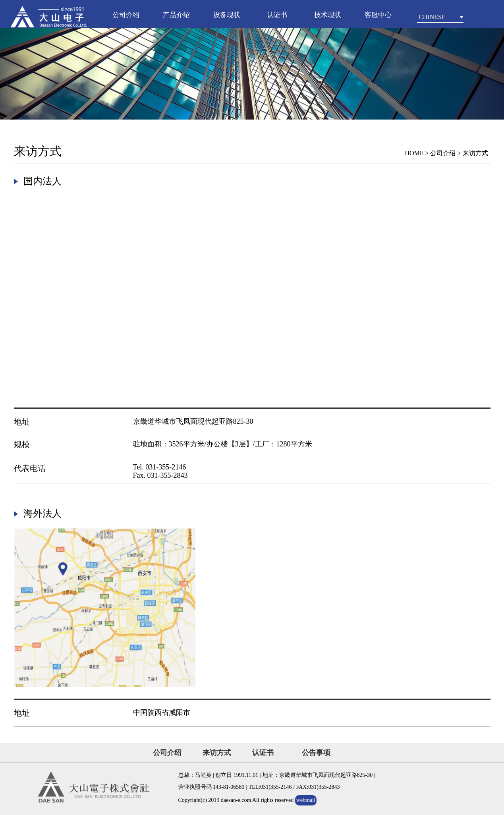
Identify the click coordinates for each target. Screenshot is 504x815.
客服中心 (378, 15)
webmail (306, 800)
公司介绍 (126, 15)
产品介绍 (176, 15)
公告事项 (316, 753)
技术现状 (328, 15)
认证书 (277, 15)
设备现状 (227, 15)
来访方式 (217, 753)
